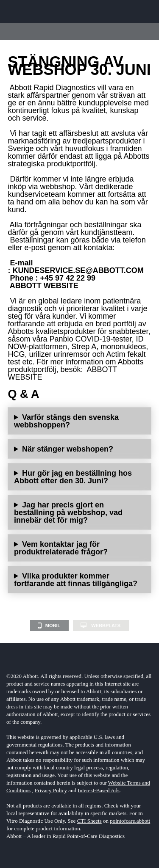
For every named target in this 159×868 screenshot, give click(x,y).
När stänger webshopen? (68, 449)
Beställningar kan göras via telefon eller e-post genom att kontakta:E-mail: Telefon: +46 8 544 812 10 (79, 477)
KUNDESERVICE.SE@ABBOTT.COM (78, 270)
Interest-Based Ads (99, 790)
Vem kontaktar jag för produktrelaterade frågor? (61, 548)
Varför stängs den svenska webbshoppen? (66, 421)
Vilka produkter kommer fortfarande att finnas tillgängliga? (76, 580)
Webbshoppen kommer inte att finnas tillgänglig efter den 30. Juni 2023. (79, 449)
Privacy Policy (51, 790)
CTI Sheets (89, 821)
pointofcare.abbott (130, 821)
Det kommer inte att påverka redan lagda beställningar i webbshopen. (79, 513)
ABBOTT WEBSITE (44, 286)
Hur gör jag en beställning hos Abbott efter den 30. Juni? (73, 477)
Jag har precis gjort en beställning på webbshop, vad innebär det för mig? (68, 513)
